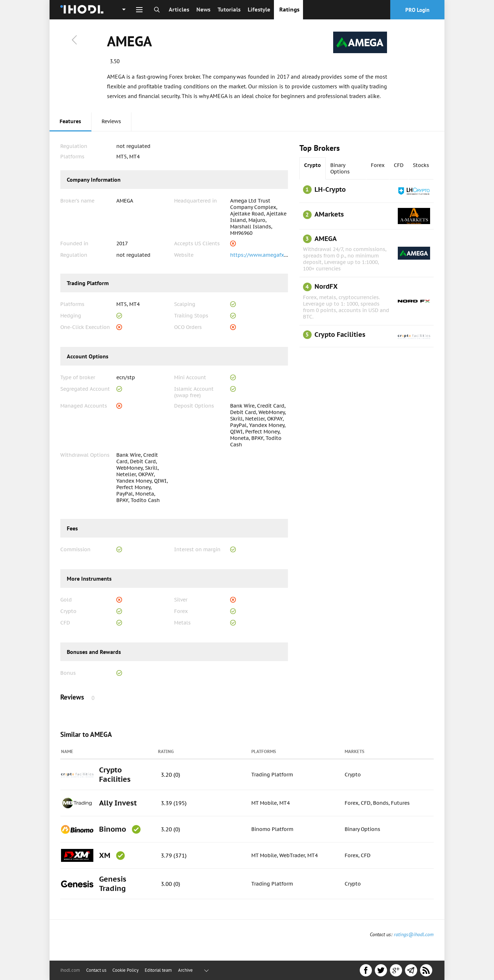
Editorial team (158, 970)
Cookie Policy (125, 970)
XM (105, 855)
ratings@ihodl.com (414, 934)
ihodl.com (70, 970)
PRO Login (417, 10)
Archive (185, 970)
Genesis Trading (113, 884)
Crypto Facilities (115, 775)
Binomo (113, 829)
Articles (179, 10)
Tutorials (229, 10)
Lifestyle (259, 10)
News (203, 10)
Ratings (289, 10)
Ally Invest (118, 803)
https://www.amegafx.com (263, 255)
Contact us (96, 970)
